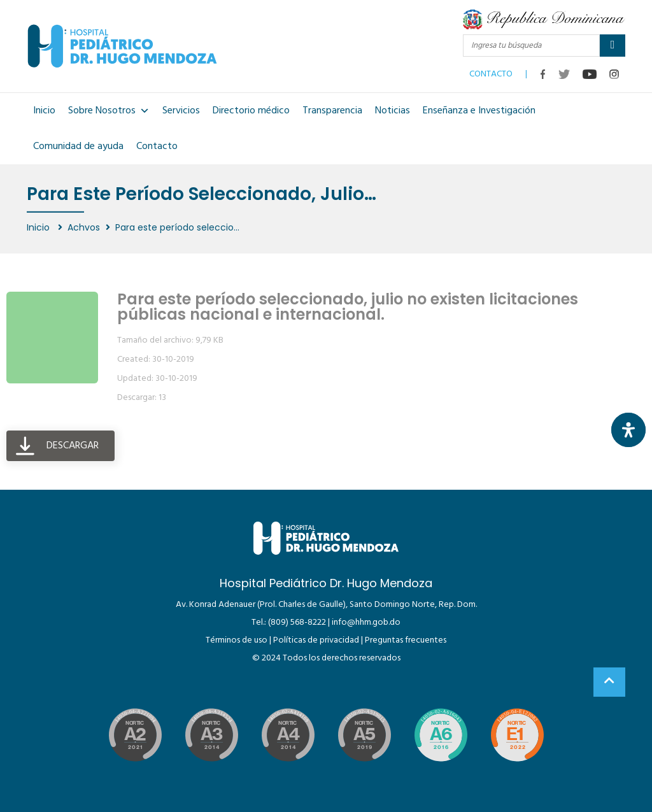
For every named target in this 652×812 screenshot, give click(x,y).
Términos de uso (237, 640)
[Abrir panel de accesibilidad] (628, 430)
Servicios (181, 111)
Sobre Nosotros (109, 111)
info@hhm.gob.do (366, 623)
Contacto (157, 146)
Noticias (393, 111)
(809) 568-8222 (297, 623)
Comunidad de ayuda (78, 146)
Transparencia (332, 111)
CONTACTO (491, 71)
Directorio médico (251, 111)
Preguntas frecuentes (406, 640)
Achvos (84, 227)
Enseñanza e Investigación (479, 111)
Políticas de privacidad (316, 640)
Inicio (44, 111)
